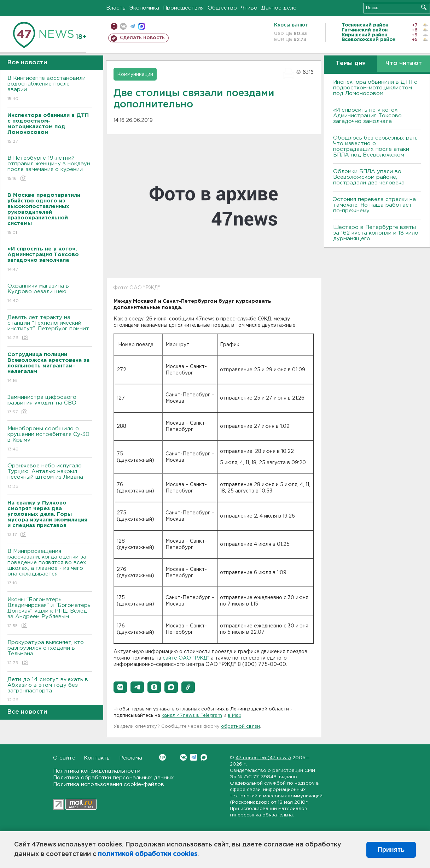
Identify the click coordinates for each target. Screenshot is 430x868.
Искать (424, 7)
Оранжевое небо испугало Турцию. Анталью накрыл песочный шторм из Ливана (50, 476)
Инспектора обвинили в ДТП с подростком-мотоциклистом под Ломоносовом (375, 88)
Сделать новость (142, 38)
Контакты (97, 758)
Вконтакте (162, 757)
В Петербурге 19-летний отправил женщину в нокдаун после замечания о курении (50, 169)
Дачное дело (279, 8)
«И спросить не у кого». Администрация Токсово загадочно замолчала (367, 116)
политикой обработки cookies (148, 854)
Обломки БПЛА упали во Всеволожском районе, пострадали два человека (369, 177)
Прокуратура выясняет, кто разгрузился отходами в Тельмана (50, 653)
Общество (222, 8)
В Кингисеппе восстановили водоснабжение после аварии (50, 89)
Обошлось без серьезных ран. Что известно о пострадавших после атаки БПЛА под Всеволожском (375, 146)
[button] (120, 687)
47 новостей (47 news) (263, 758)
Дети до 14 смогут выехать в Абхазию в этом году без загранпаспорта (50, 690)
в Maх (234, 716)
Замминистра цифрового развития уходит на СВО (50, 405)
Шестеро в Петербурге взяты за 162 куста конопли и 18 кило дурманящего (376, 233)
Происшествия (183, 8)
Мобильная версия (114, 26)
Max (204, 757)
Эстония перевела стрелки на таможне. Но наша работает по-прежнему (374, 205)
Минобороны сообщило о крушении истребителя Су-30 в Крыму (50, 439)
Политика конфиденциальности (97, 771)
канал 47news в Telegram (192, 716)
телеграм (132, 26)
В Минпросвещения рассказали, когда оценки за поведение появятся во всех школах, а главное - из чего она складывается (50, 568)
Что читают (404, 63)
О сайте (64, 758)
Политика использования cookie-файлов (109, 784)
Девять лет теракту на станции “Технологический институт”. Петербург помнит (50, 328)
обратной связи (240, 727)
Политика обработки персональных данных (114, 778)
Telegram (194, 757)
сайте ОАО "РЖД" (186, 658)
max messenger (142, 26)
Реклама (131, 758)
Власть (116, 8)
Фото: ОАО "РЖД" (137, 288)
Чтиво (249, 8)
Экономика (144, 8)
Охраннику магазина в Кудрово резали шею (50, 294)
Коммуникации (135, 75)
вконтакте (123, 26)
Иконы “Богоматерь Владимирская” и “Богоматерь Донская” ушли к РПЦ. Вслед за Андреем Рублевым (50, 613)
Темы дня (351, 63)
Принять (391, 850)
